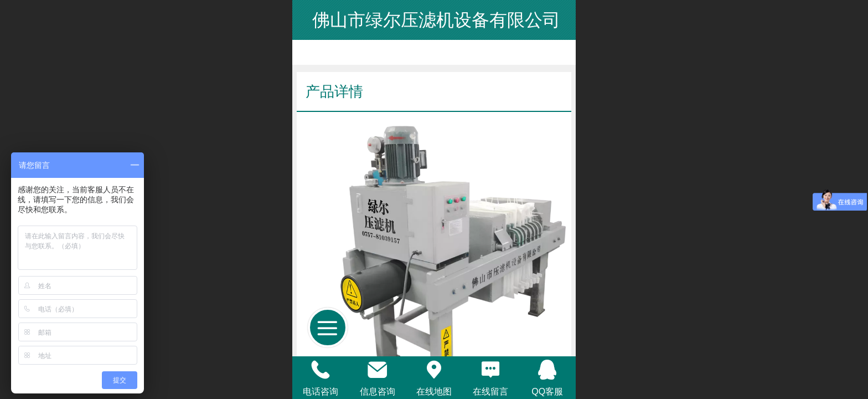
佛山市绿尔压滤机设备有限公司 (434, 20)
